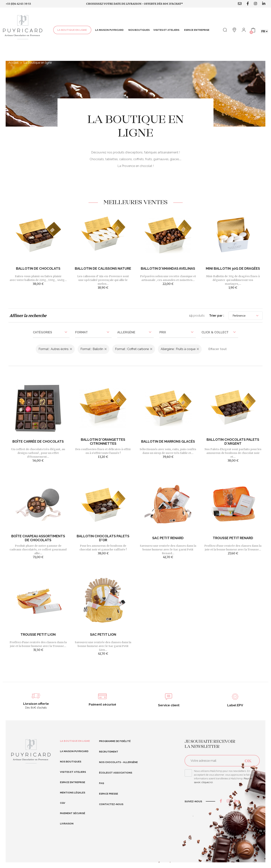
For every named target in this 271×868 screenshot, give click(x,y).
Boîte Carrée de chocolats (38, 441)
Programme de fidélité (115, 741)
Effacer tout (218, 349)
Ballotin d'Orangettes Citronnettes (103, 442)
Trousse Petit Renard (233, 538)
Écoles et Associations (116, 773)
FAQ (102, 783)
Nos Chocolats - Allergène (118, 762)
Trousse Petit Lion (38, 634)
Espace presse (109, 794)
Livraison (67, 824)
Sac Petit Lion (103, 634)
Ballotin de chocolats (38, 268)
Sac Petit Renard (168, 538)
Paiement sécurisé (73, 813)
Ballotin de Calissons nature (103, 268)
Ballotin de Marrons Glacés (168, 441)
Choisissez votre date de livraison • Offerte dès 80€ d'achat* (134, 4)
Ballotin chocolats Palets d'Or (103, 538)
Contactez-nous (111, 804)
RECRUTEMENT (109, 752)
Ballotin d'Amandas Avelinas (168, 268)
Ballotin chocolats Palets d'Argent (233, 442)
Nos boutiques (71, 762)
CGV (63, 803)
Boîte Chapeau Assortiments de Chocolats (38, 538)
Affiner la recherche (28, 316)
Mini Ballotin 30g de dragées (233, 268)
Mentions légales (73, 793)
